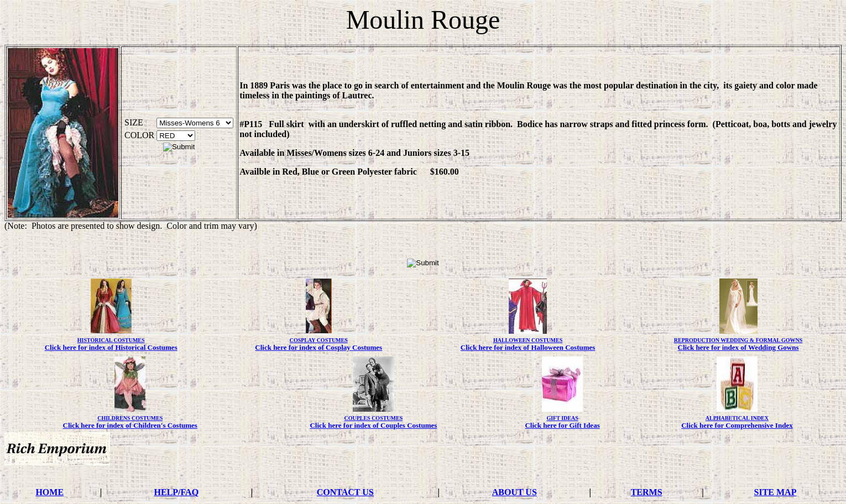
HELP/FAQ (177, 492)
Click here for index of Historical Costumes (111, 347)
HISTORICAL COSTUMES (111, 340)
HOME (49, 492)
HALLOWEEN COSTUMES (528, 340)
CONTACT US (345, 492)
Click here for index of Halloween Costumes (528, 347)
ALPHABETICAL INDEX (737, 418)
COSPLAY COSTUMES (319, 340)
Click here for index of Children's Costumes (130, 425)
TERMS (647, 492)
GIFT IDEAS (562, 418)
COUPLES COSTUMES (373, 418)
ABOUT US (515, 492)
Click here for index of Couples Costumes (373, 425)
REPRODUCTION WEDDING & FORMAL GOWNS (738, 340)
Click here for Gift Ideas (562, 425)
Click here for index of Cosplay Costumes (318, 347)
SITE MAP (775, 492)
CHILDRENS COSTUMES (130, 418)
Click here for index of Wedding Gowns (738, 347)
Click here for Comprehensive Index (737, 425)
